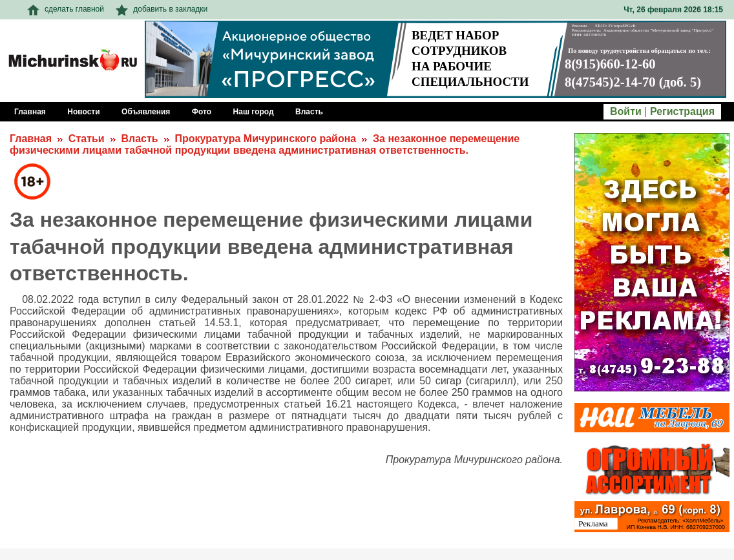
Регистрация (682, 111)
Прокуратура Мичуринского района (265, 139)
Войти (626, 111)
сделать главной (66, 9)
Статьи (87, 139)
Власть (139, 139)
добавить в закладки (162, 9)
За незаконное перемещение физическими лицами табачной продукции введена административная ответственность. (265, 144)
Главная (31, 139)
